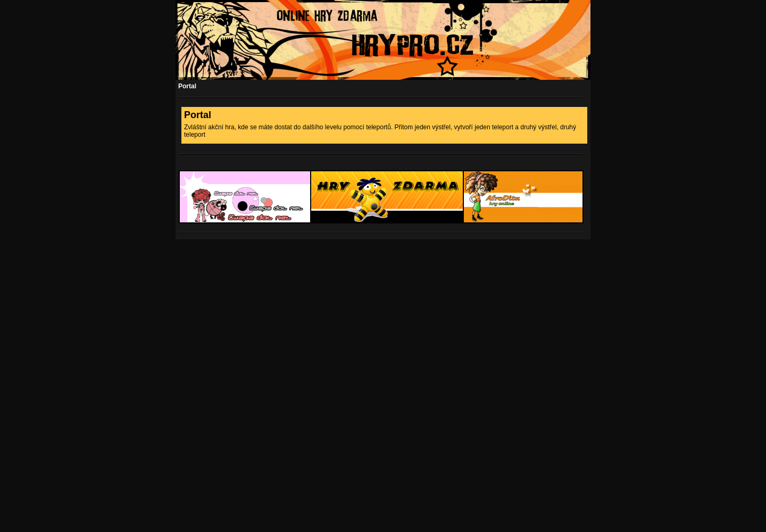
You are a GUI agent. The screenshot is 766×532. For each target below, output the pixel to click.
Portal (187, 86)
